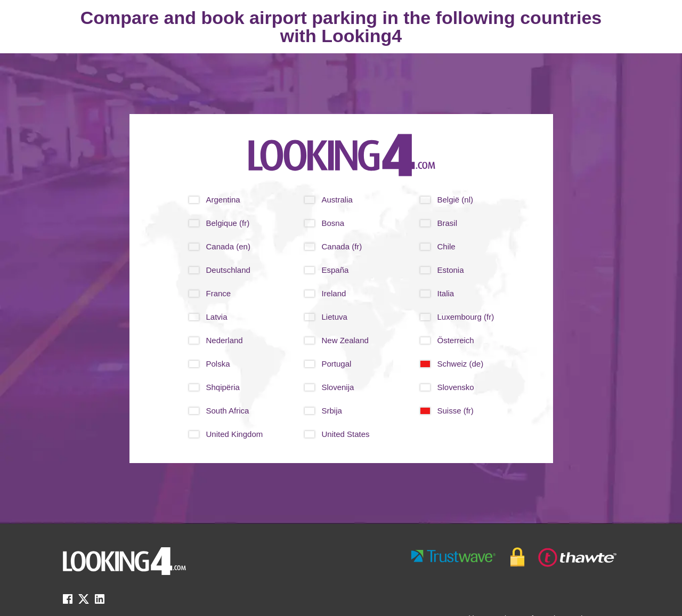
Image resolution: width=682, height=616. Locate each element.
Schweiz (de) (461, 364)
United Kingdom (235, 434)
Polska (218, 364)
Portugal (337, 364)
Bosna (333, 223)
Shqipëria (223, 387)
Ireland (334, 293)
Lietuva (335, 317)
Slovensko (456, 387)
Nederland (225, 340)
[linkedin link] (100, 602)
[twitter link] (84, 602)
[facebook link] (68, 602)
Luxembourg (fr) (466, 317)
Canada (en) (228, 246)
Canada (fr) (342, 246)
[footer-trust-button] (514, 557)
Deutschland (228, 270)
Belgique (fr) (228, 223)
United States (346, 434)
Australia (337, 200)
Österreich (456, 340)
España (335, 270)
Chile (446, 246)
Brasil (448, 223)
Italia (446, 293)
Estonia (451, 270)
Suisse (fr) (456, 411)
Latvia (217, 317)
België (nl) (456, 200)
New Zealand (345, 340)
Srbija (332, 411)
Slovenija (338, 387)
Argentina (223, 200)
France (219, 293)
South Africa (228, 411)
